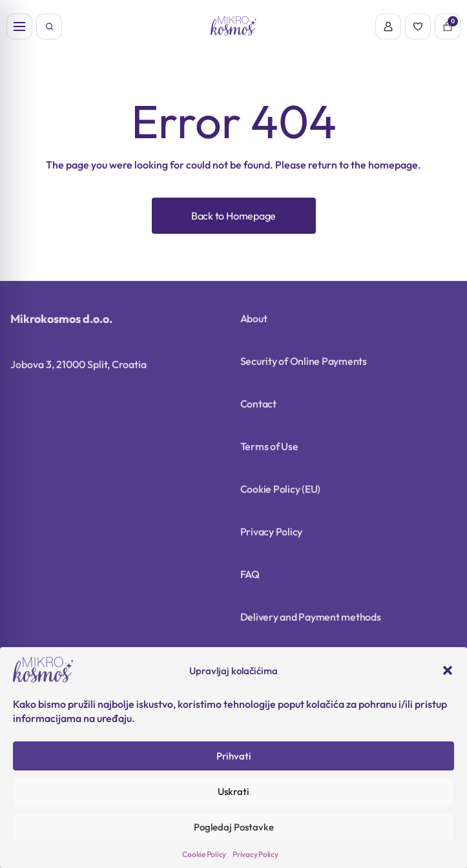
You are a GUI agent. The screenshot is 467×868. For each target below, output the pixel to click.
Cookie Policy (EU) (281, 489)
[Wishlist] (418, 26)
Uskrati (233, 791)
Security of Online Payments (304, 361)
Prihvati (234, 756)
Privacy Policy (255, 854)
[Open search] (49, 26)
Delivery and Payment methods (311, 617)
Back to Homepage (233, 216)
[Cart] (448, 26)
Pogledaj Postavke (234, 827)
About (254, 318)
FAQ (250, 574)
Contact (258, 404)
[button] (448, 670)
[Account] (388, 26)
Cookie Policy (204, 854)
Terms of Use (269, 446)
